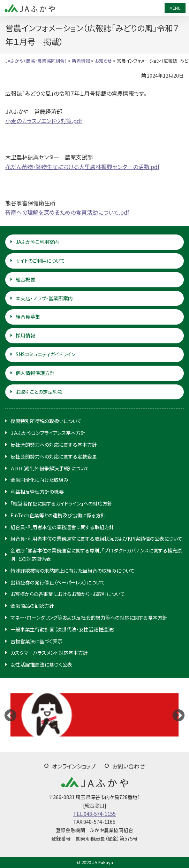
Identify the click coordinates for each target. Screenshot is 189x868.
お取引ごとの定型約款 (39, 392)
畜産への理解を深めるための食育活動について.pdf (67, 212)
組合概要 (25, 279)
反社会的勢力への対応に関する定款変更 (54, 456)
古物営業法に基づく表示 (36, 641)
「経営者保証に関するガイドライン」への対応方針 (61, 503)
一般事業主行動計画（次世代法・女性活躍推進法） (63, 629)
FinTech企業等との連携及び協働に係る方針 (58, 515)
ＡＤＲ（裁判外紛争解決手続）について (50, 468)
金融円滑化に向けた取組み (39, 480)
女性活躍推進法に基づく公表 (41, 664)
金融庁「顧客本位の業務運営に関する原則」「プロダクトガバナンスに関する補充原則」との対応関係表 (96, 555)
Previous (10, 715)
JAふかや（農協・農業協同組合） (30, 8)
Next (179, 715)
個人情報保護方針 (35, 373)
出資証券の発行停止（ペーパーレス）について (58, 582)
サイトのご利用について (40, 261)
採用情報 (25, 335)
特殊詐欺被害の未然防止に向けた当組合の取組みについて (73, 571)
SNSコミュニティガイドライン (46, 354)
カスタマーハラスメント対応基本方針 (49, 653)
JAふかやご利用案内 (37, 242)
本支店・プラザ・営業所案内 (44, 298)
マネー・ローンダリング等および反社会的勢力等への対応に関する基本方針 (89, 618)
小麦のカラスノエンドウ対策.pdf (44, 121)
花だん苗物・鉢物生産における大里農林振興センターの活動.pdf (82, 167)
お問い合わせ (128, 766)
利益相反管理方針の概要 (37, 492)
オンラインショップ (74, 766)
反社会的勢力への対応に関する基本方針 (54, 445)
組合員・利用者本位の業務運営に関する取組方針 (62, 527)
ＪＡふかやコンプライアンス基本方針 (48, 433)
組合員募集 (28, 317)
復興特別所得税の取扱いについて (46, 421)
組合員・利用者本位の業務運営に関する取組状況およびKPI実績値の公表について (96, 539)
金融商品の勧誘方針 (32, 606)
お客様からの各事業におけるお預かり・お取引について (68, 594)
